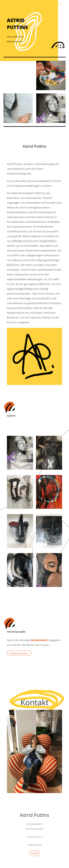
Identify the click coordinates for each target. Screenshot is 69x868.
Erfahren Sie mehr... (19, 653)
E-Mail (35, 853)
